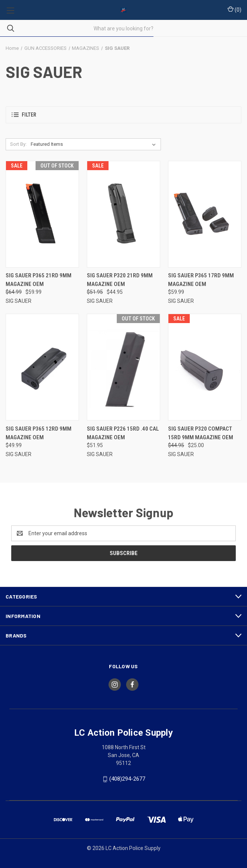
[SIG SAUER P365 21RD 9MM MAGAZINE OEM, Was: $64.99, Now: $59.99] (42, 214)
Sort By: (18, 144)
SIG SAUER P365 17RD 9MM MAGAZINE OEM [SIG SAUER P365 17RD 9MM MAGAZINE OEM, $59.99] (201, 280)
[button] (124, 115)
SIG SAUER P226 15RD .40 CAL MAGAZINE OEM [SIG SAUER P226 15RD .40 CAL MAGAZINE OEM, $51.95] (123, 433)
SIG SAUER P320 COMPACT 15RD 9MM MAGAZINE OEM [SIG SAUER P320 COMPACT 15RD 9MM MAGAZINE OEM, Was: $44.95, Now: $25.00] (201, 433)
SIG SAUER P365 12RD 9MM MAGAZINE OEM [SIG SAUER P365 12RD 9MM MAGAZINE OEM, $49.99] (39, 433)
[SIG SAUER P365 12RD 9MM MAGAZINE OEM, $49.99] (42, 367)
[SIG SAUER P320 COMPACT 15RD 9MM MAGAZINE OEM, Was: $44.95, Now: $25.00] (205, 367)
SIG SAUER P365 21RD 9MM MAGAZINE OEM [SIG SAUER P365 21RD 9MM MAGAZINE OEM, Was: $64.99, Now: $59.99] (39, 280)
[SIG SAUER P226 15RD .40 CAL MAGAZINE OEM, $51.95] (124, 367)
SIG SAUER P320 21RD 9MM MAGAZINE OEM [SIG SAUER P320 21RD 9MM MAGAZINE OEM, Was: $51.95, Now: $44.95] (120, 280)
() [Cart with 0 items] (234, 9)
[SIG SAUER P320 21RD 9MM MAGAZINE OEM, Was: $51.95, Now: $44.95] (124, 214)
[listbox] (95, 144)
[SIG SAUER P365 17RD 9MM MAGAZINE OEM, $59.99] (205, 214)
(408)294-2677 (127, 779)
